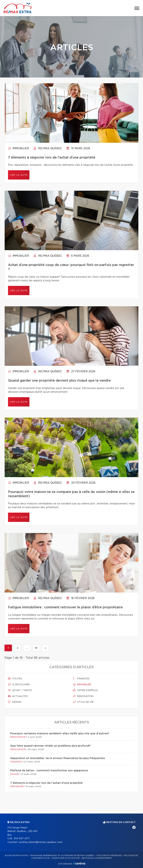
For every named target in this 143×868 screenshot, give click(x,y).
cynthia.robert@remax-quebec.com (40, 842)
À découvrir (19, 685)
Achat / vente (20, 690)
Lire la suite (19, 175)
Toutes (15, 679)
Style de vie (83, 702)
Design (15, 702)
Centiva (79, 863)
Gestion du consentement (97, 858)
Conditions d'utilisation (65, 858)
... (27, 648)
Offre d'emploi (85, 690)
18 (36, 648)
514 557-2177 (22, 839)
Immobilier (19, 149)
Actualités (18, 696)
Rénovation (83, 696)
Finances (81, 679)
